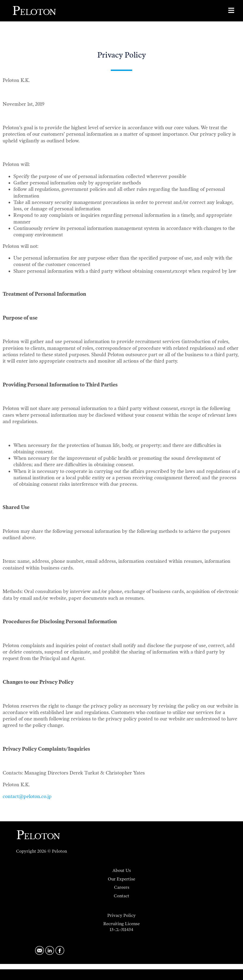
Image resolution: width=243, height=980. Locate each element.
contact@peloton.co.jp (27, 796)
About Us (122, 870)
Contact (122, 896)
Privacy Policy (122, 915)
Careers (122, 887)
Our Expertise (122, 879)
